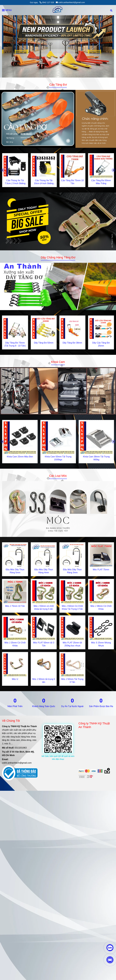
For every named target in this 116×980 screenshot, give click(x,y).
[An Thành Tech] (58, 10)
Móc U (15, 679)
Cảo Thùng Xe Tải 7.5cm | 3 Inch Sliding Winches (15, 182)
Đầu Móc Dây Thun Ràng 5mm (15, 571)
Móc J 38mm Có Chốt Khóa (101, 608)
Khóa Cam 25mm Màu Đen (20, 457)
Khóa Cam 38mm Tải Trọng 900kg (96, 458)
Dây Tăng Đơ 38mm (72, 343)
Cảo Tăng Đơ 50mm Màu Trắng (101, 182)
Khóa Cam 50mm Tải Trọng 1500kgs (58, 458)
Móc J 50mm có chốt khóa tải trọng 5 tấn (44, 608)
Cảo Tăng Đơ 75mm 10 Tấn (72, 182)
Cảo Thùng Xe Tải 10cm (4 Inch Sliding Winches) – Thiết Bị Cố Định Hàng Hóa (44, 182)
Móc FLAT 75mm (101, 570)
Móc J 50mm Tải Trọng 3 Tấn (72, 681)
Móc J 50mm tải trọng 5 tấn (44, 681)
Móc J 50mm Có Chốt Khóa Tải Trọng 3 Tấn (72, 608)
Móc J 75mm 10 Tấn (15, 606)
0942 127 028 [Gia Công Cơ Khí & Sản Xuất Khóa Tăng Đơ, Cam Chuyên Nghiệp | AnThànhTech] (47, 2)
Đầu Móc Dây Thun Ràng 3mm (72, 571)
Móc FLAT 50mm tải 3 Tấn (44, 644)
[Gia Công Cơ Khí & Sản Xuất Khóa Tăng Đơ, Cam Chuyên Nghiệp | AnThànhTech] (58, 119)
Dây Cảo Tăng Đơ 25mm (101, 344)
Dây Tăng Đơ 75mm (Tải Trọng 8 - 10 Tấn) (15, 344)
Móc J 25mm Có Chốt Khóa (15, 644)
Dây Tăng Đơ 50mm (44, 343)
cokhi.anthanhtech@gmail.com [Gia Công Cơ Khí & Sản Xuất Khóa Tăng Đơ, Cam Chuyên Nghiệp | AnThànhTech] (70, 2)
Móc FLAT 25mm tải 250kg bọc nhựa (72, 644)
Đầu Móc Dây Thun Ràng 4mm (44, 571)
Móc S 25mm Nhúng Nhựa (101, 644)
